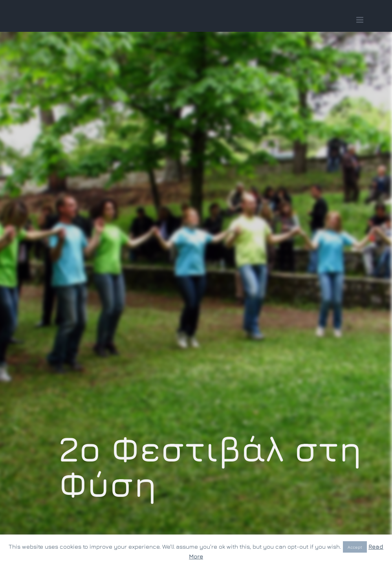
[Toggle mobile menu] (360, 20)
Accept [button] (355, 547)
